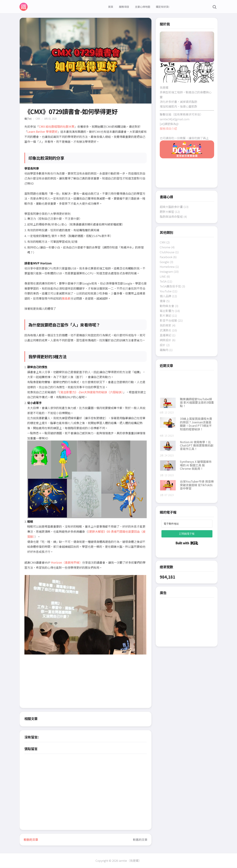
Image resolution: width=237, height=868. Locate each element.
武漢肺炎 (166, 330)
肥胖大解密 (167, 212)
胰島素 (66, 298)
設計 (163, 345)
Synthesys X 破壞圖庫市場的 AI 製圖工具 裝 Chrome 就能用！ (196, 465)
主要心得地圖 (142, 7)
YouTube (166, 291)
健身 (163, 301)
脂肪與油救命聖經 (171, 216)
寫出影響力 (167, 311)
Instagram (166, 271)
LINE (163, 276)
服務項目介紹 (168, 128)
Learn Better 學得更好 (42, 132)
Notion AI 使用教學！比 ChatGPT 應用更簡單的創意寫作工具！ (197, 445)
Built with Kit (187, 543)
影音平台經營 (168, 320)
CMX (38, 119)
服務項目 (124, 7)
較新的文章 (31, 839)
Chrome (165, 247)
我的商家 (166, 325)
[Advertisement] (86, 684)
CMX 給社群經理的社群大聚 (57, 126)
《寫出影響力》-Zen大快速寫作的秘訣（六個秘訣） (91, 392)
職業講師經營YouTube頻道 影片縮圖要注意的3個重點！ (197, 402)
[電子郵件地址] (187, 524)
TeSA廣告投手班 (170, 286)
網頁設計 (166, 340)
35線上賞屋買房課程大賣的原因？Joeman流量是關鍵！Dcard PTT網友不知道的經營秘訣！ (196, 424)
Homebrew (167, 267)
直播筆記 (166, 335)
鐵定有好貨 (163, 7)
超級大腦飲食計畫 (171, 207)
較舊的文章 (140, 839)
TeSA (163, 281)
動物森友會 (167, 306)
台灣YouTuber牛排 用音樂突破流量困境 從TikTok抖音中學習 (197, 485)
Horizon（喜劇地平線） (67, 562)
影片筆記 (166, 315)
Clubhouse (167, 252)
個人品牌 (166, 296)
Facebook (166, 257)
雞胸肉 (164, 350)
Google (164, 262)
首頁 (111, 7)
